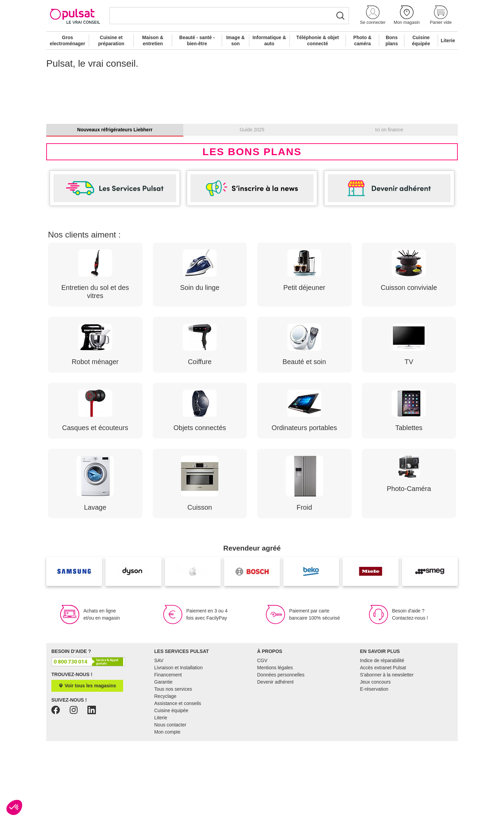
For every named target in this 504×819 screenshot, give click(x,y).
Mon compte (167, 810)
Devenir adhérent (275, 760)
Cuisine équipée (421, 40)
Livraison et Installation (179, 746)
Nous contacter (170, 803)
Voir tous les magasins (87, 764)
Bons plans (392, 40)
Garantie (164, 760)
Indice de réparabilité (382, 738)
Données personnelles (281, 753)
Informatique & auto (269, 40)
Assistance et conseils (178, 781)
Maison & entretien (153, 40)
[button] (373, 15)
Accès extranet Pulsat (383, 746)
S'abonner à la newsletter (387, 753)
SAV (159, 738)
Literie (448, 40)
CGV (262, 738)
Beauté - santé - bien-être (197, 40)
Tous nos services (173, 767)
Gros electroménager (67, 40)
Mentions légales (275, 746)
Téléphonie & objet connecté (317, 40)
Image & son (235, 40)
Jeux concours (375, 760)
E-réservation (374, 767)
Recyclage (165, 774)
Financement (168, 753)
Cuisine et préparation (111, 40)
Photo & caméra (363, 40)
